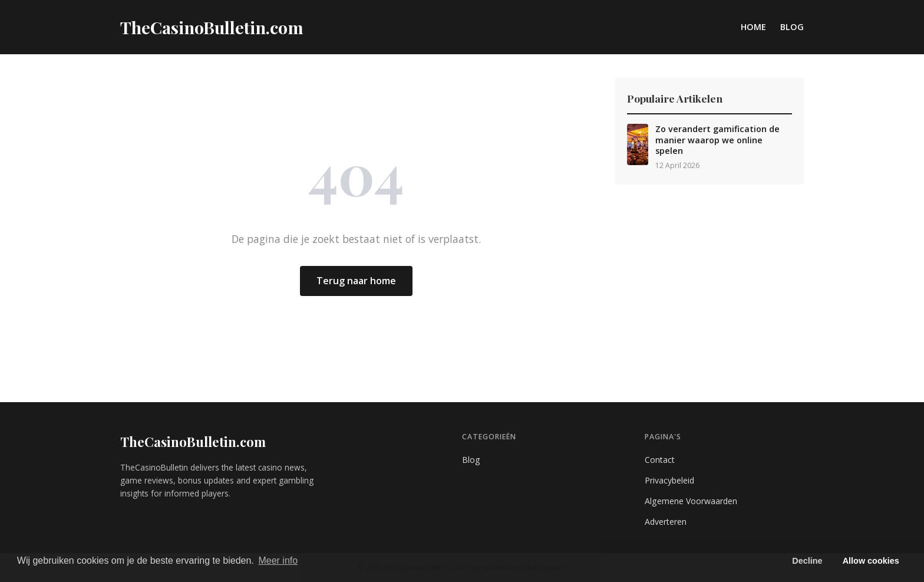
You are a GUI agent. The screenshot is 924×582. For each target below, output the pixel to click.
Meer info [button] (278, 560)
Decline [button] (807, 561)
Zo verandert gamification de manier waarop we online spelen (717, 140)
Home (753, 27)
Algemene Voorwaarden (691, 501)
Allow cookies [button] (871, 561)
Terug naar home (356, 281)
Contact (660, 460)
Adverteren (666, 522)
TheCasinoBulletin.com (193, 442)
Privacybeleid (669, 480)
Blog (792, 27)
